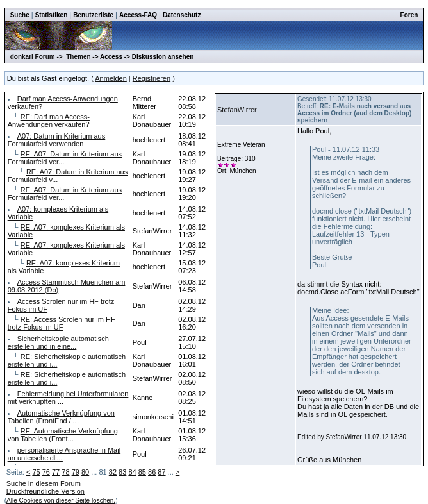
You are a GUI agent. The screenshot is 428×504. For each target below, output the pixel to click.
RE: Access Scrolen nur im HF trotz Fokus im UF (62, 323)
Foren (409, 15)
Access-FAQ (138, 15)
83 (122, 472)
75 (36, 472)
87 (161, 472)
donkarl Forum (33, 57)
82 (113, 472)
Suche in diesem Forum (44, 483)
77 (56, 472)
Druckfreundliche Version (45, 491)
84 (132, 472)
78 (65, 472)
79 (76, 472)
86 (152, 472)
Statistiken (52, 15)
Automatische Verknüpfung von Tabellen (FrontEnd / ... (61, 417)
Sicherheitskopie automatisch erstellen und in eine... (58, 342)
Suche (20, 15)
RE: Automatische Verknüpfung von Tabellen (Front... (63, 435)
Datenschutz (182, 15)
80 (85, 472)
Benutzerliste (93, 15)
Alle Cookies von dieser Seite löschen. (61, 500)
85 (142, 472)
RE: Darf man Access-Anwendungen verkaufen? (49, 121)
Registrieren (152, 78)
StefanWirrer (237, 110)
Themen (78, 57)
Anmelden (111, 78)
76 (46, 472)
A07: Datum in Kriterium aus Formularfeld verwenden (57, 140)
